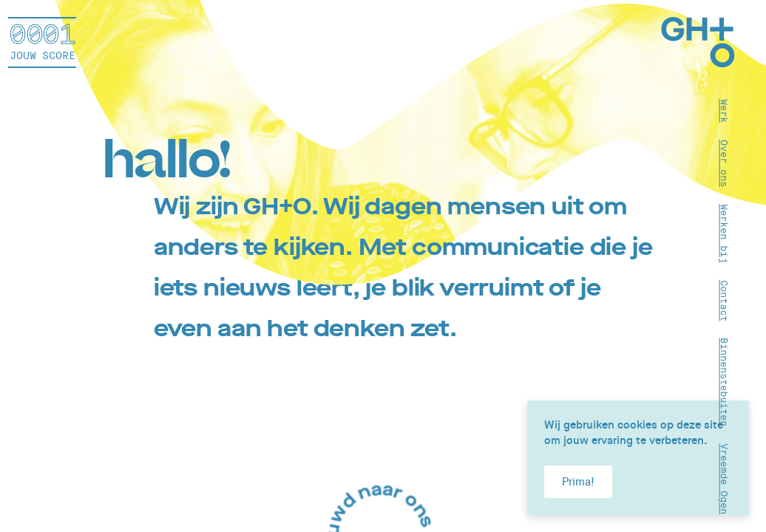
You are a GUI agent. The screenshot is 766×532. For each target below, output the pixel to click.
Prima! (578, 482)
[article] (383, 266)
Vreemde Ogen (724, 479)
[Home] (698, 45)
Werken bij (724, 233)
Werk (724, 111)
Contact (724, 300)
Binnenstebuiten (724, 382)
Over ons (724, 163)
